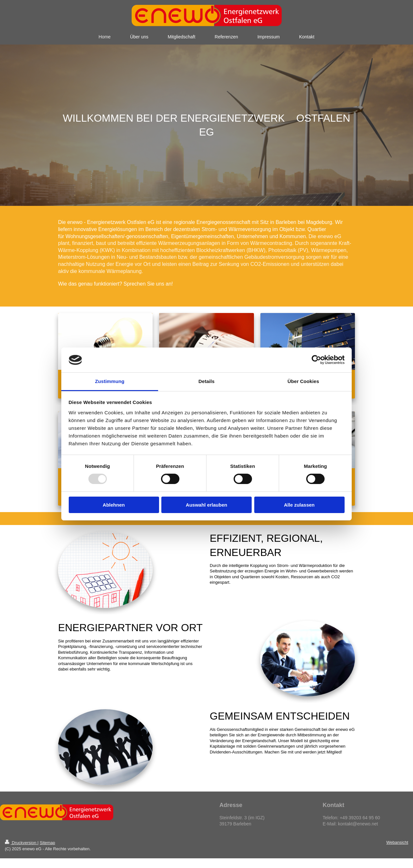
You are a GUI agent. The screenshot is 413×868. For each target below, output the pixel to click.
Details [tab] (206, 381)
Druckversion (21, 843)
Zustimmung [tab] (110, 381)
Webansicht (397, 842)
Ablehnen (114, 505)
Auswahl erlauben (206, 505)
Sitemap (47, 843)
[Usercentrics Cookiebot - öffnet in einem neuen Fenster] (316, 360)
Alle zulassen (299, 505)
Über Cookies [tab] (303, 381)
